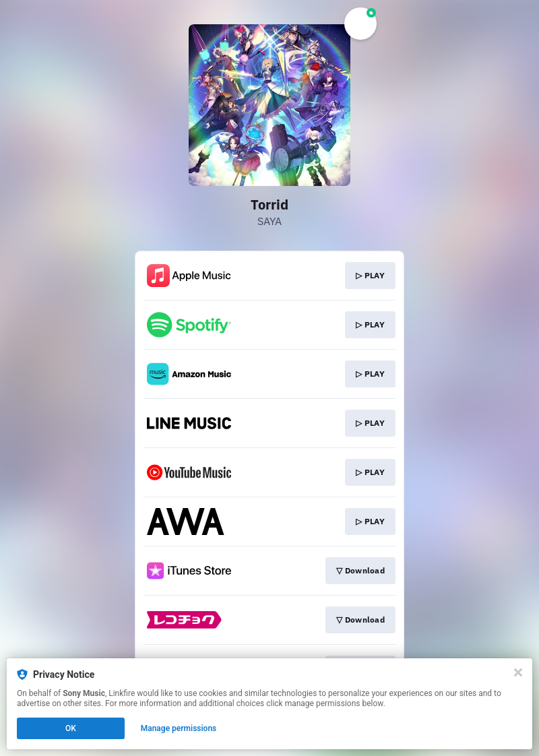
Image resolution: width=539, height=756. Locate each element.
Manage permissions (179, 728)
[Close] (518, 672)
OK (71, 728)
